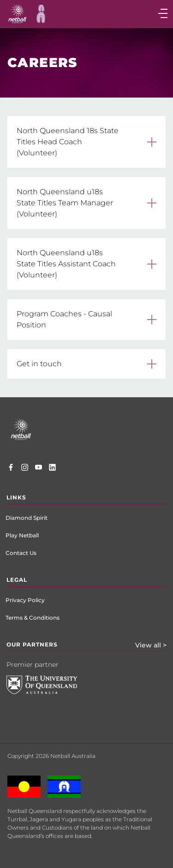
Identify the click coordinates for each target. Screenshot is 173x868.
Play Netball (22, 535)
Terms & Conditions (33, 618)
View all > (151, 645)
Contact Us (21, 553)
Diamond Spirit (27, 518)
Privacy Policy (25, 600)
